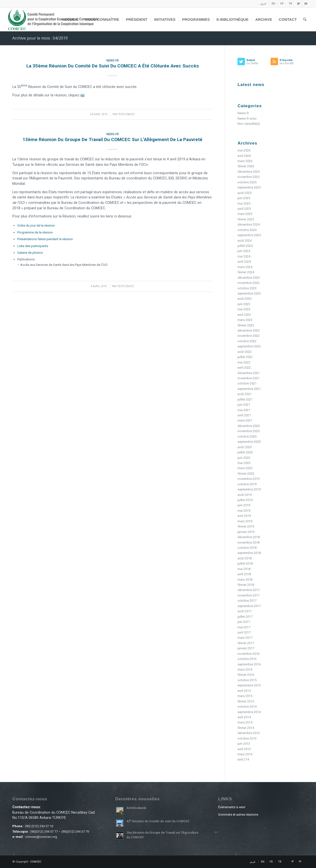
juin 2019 (244, 505)
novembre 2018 (248, 542)
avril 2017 (244, 632)
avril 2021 (244, 415)
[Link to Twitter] (298, 4)
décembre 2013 (249, 733)
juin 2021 (244, 405)
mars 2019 (245, 521)
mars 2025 (245, 214)
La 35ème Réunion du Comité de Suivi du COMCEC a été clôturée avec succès (113, 66)
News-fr (113, 60)
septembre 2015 (249, 685)
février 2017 (246, 643)
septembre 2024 (249, 235)
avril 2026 (244, 156)
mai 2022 (244, 362)
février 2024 (246, 272)
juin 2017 (244, 622)
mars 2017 (245, 638)
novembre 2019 (248, 479)
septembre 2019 (249, 489)
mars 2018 (245, 580)
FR (282, 4)
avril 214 (243, 759)
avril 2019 (244, 516)
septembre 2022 (249, 346)
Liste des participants (33, 246)
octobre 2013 (247, 738)
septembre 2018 (249, 553)
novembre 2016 (248, 654)
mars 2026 (245, 161)
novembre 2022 (248, 336)
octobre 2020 (247, 436)
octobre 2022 (247, 341)
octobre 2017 (247, 601)
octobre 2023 (247, 288)
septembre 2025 (249, 187)
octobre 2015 (247, 680)
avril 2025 (244, 209)
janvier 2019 (246, 532)
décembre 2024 (249, 224)
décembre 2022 (249, 330)
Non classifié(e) (249, 124)
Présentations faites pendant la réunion (45, 239)
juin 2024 (244, 251)
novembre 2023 (248, 283)
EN (273, 4)
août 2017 (245, 611)
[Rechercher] (305, 19)
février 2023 (246, 325)
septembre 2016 (249, 664)
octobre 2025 (247, 182)
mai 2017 (244, 627)
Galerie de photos (30, 253)
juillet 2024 (245, 246)
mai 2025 (244, 203)
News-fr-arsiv (247, 118)
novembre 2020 (248, 431)
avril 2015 (244, 691)
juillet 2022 (245, 357)
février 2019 (246, 526)
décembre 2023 (249, 278)
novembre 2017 (248, 595)
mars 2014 (245, 722)
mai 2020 (244, 463)
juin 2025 (244, 198)
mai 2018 (244, 569)
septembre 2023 (249, 293)
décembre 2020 (249, 426)
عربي (263, 4)
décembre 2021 (249, 373)
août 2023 (245, 299)
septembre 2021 (249, 389)
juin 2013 (244, 744)
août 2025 (245, 193)
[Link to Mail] (306, 4)
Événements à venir (232, 807)
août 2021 (245, 394)
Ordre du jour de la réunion (36, 225)
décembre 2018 (249, 537)
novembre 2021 (248, 378)
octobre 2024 (247, 230)
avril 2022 (244, 368)
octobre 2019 (247, 484)
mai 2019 (244, 511)
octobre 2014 (247, 707)
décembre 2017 (249, 590)
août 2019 (245, 495)
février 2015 (246, 701)
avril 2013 (244, 749)
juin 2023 (244, 304)
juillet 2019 (245, 500)
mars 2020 (245, 468)
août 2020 (245, 447)
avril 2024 (244, 262)
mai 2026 (244, 150)
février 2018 (246, 585)
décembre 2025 (249, 172)
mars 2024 (245, 267)
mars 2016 (245, 669)
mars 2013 (245, 754)
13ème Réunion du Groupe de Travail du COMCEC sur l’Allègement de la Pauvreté (112, 139)
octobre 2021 (247, 383)
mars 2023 (245, 320)
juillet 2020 (245, 452)
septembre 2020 (249, 442)
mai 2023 (244, 309)
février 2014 (246, 728)
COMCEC (36, 862)
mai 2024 (244, 256)
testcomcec (127, 114)
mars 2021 (245, 420)
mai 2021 (244, 410)
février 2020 (246, 474)
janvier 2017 (246, 648)
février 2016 (246, 675)
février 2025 (246, 219)
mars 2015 (245, 696)
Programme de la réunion (35, 232)
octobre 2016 (247, 659)
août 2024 (245, 241)
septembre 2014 (249, 712)
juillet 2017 (245, 617)
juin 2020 (244, 458)
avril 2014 (244, 717)
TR (290, 4)
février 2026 (246, 166)
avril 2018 (244, 574)
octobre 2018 (247, 548)
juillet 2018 (245, 563)
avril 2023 (244, 315)
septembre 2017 (249, 606)
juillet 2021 (245, 399)
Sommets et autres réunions (238, 815)
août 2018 (245, 558)
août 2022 (245, 352)
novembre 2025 (248, 177)
